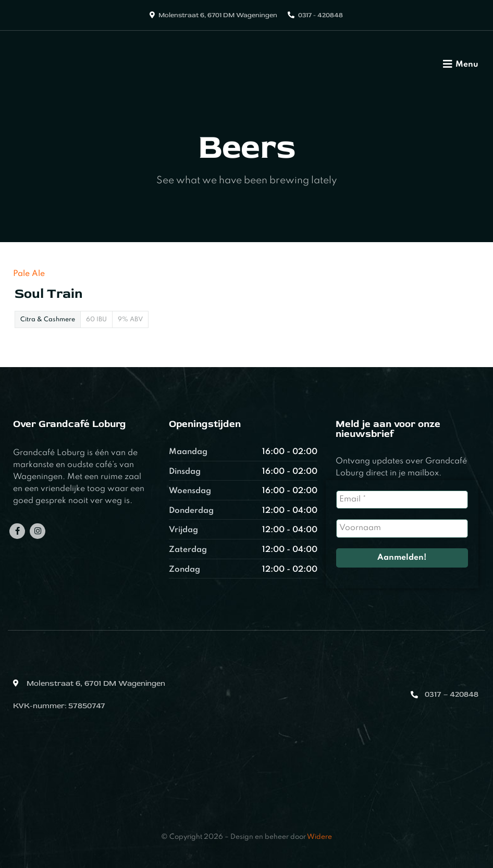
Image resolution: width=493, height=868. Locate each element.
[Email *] (402, 500)
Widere (319, 837)
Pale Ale (29, 274)
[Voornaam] (402, 528)
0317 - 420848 (321, 15)
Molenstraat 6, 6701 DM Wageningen (218, 15)
